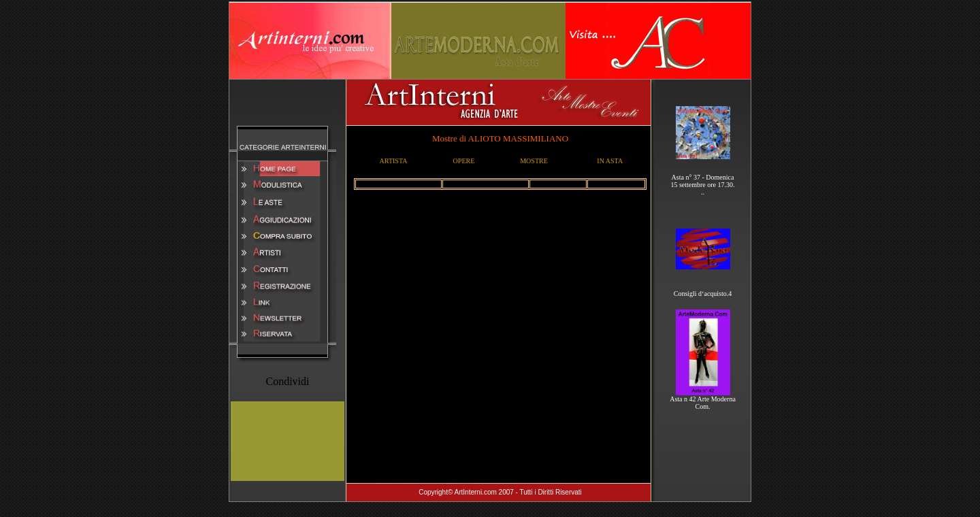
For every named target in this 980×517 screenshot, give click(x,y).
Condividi (287, 381)
